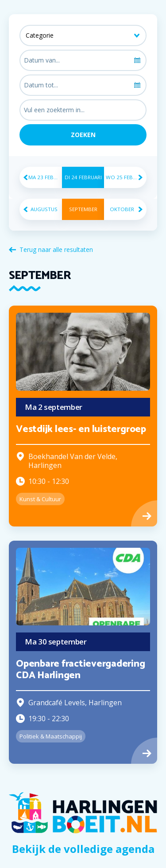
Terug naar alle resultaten (56, 249)
